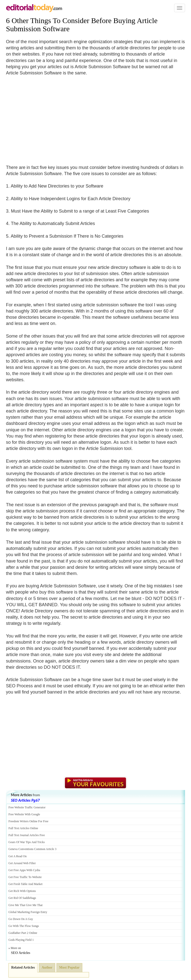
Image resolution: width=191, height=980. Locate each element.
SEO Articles (21, 953)
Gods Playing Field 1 (21, 940)
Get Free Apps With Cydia (24, 870)
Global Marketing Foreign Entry (28, 912)
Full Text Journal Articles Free (27, 835)
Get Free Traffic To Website (25, 877)
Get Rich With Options (22, 891)
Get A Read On (18, 856)
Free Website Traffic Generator (27, 807)
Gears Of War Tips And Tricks (27, 842)
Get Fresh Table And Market (25, 884)
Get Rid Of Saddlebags (22, 898)
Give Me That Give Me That (25, 905)
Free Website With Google (24, 814)
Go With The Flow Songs (24, 926)
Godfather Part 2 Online (23, 933)
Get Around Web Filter (22, 863)
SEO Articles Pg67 (25, 800)
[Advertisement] (48, 117)
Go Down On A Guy (21, 919)
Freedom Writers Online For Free (28, 821)
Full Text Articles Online (23, 828)
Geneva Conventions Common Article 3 (32, 849)
